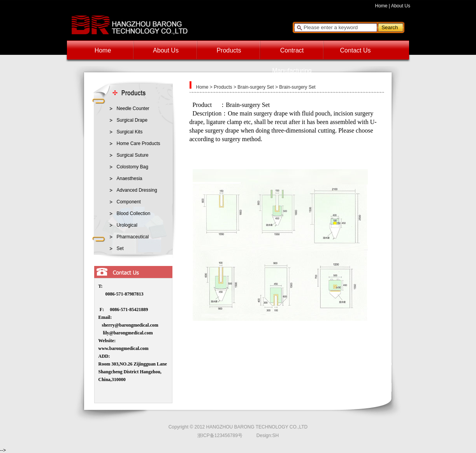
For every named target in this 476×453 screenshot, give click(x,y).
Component (129, 202)
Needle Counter (133, 108)
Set (120, 248)
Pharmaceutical (133, 237)
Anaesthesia (130, 178)
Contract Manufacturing (292, 54)
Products (229, 50)
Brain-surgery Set (256, 87)
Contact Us (355, 50)
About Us (401, 6)
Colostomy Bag (133, 167)
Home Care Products (139, 143)
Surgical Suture (133, 155)
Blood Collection (134, 213)
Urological (127, 225)
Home (381, 6)
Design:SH (268, 436)
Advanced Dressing (137, 190)
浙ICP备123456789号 (220, 436)
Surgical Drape (132, 120)
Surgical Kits (130, 132)
